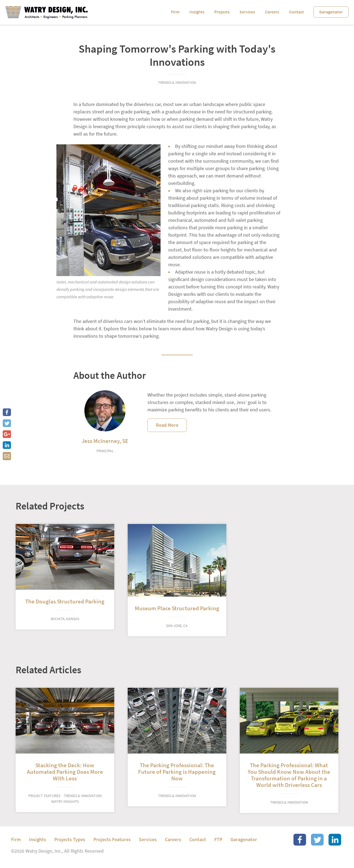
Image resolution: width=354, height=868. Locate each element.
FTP (218, 840)
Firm (175, 12)
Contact (296, 12)
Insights (197, 12)
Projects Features (112, 840)
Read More (167, 425)
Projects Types (70, 840)
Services (247, 12)
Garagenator (331, 12)
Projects (222, 12)
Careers (272, 12)
